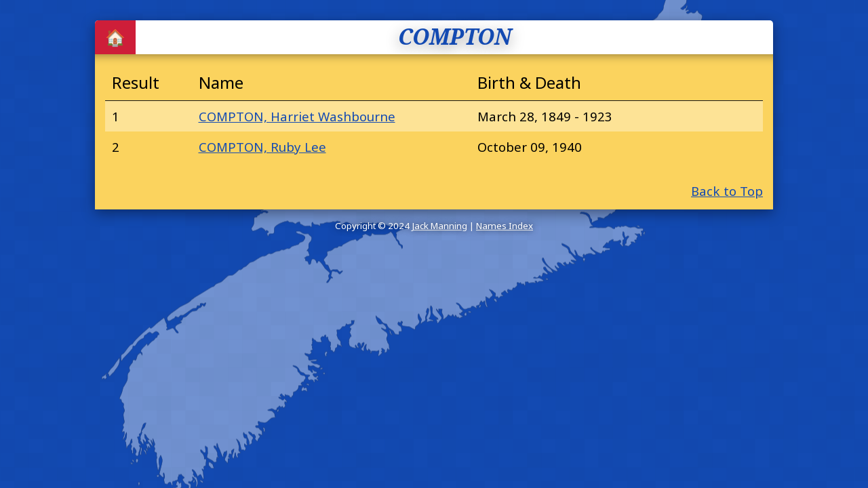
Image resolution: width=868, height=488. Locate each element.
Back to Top (727, 191)
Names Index (505, 226)
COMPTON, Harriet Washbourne (297, 116)
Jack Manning (439, 226)
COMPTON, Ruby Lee (262, 147)
